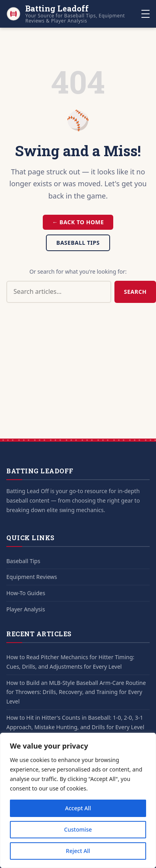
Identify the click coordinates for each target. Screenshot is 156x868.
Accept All (78, 808)
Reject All (78, 851)
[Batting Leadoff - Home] (74, 14)
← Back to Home (78, 222)
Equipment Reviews (32, 577)
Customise (78, 829)
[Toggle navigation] (146, 14)
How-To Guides (26, 593)
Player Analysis (26, 609)
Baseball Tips (78, 243)
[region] (78, 800)
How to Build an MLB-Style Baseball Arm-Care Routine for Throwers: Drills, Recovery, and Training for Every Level (76, 692)
